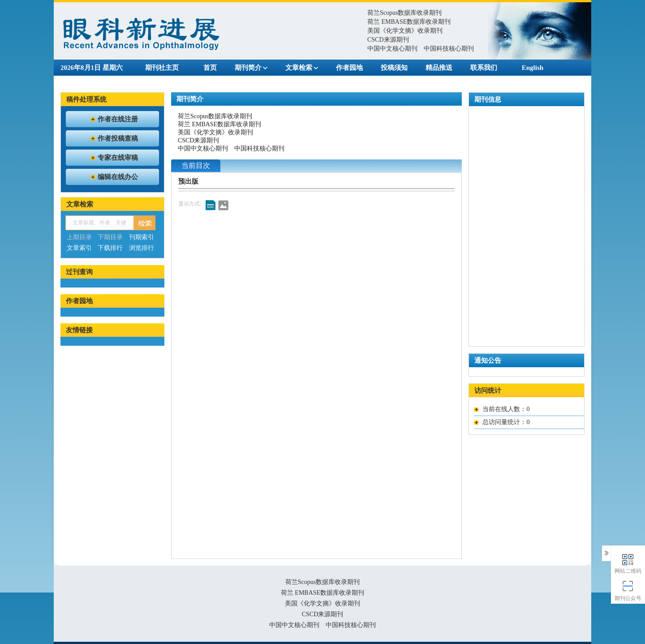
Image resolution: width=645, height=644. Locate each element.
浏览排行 (142, 248)
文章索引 (79, 248)
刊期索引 (142, 237)
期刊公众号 (628, 590)
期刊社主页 (162, 68)
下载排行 (110, 248)
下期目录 (110, 237)
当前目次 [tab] (196, 165)
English (533, 68)
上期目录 (79, 237)
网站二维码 (628, 563)
